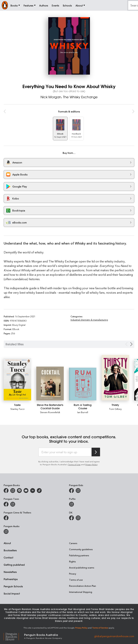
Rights (72, 561)
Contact (8, 557)
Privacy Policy (91, 464)
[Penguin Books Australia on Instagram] (13, 491)
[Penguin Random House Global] (14, 636)
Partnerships (11, 579)
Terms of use (76, 580)
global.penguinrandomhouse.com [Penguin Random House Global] (114, 636)
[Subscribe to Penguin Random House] (96, 452)
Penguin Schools (13, 586)
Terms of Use (74, 464)
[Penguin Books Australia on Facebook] (6, 491)
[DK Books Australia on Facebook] (71, 518)
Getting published (14, 565)
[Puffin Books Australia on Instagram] (71, 504)
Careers (73, 543)
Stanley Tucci (17, 409)
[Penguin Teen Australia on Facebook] (6, 504)
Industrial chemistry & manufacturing (89, 320)
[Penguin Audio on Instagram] (6, 532)
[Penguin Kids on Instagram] (78, 491)
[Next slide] (131, 344)
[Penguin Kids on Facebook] (71, 491)
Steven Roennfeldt (50, 412)
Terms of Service (100, 628)
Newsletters (10, 572)
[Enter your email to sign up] (65, 452)
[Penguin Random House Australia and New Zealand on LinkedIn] (33, 491)
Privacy (73, 574)
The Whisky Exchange (80, 97)
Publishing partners (79, 555)
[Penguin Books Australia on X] (19, 491)
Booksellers (10, 550)
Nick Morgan (51, 97)
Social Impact (12, 593)
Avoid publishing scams (82, 568)
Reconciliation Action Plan (83, 586)
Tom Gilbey (115, 409)
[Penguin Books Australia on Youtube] (26, 491)
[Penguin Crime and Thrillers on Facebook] (6, 518)
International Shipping (81, 592)
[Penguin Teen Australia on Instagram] (13, 504)
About (7, 543)
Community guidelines (81, 549)
